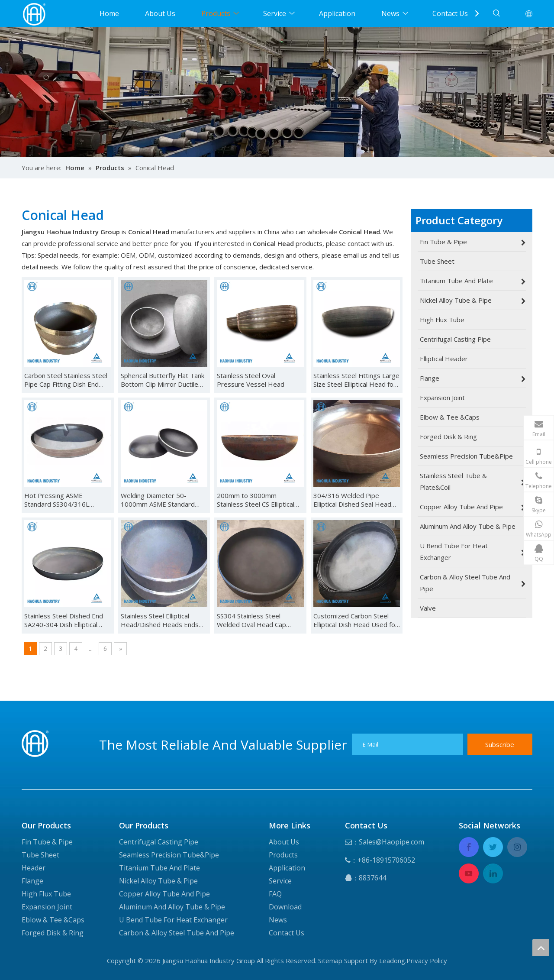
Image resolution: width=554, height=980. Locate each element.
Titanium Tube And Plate (159, 868)
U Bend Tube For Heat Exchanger (173, 920)
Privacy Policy (427, 961)
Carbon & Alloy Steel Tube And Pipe (177, 933)
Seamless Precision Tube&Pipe (169, 855)
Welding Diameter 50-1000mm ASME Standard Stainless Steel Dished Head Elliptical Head (163, 500)
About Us (160, 13)
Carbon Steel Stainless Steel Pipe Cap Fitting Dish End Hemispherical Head (66, 380)
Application (337, 13)
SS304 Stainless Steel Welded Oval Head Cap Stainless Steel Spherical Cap (259, 620)
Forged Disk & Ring (53, 933)
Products (216, 13)
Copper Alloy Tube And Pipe (164, 894)
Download (285, 907)
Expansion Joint (47, 907)
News (390, 13)
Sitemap (330, 961)
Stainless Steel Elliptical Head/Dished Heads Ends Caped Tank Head (160, 620)
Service (275, 13)
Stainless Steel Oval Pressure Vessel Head (251, 380)
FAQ (275, 894)
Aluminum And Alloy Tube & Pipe (172, 907)
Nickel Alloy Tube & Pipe (158, 881)
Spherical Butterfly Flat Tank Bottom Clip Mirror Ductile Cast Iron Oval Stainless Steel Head (163, 380)
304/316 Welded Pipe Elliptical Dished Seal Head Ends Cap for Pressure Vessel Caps (352, 500)
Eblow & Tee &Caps (53, 920)
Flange (32, 881)
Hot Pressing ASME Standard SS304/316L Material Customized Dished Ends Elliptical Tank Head (66, 500)
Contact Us (450, 13)
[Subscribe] (500, 744)
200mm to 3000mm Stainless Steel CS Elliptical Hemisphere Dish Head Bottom (256, 500)
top (541, 948)
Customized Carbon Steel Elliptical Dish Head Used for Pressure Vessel (356, 620)
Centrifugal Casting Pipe (159, 842)
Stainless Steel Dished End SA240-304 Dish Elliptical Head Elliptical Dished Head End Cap (65, 620)
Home (109, 13)
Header (34, 868)
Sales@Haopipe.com (391, 842)
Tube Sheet (40, 855)
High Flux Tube (46, 894)
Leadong (392, 961)
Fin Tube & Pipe (47, 842)
